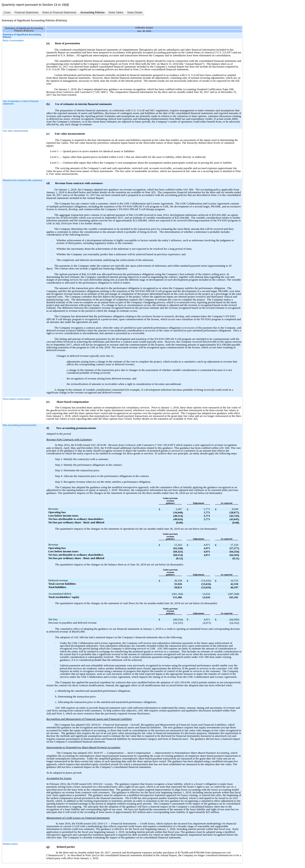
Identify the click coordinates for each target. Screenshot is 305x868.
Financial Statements (26, 12)
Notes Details (135, 12)
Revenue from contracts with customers (23, 180)
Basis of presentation (13, 40)
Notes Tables (116, 12)
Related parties (10, 844)
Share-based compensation (17, 399)
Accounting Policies (92, 12)
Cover (7, 12)
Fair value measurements (15, 131)
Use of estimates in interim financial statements (21, 102)
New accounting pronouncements (19, 425)
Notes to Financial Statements (59, 12)
